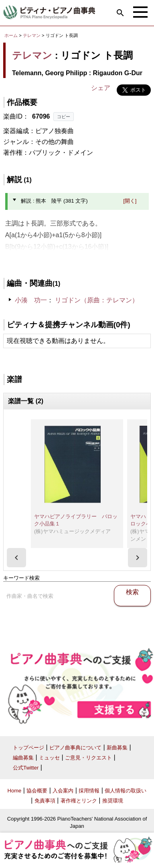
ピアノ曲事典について (75, 748)
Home (15, 791)
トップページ (28, 748)
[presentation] (16, 558)
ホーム (11, 35)
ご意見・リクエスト (88, 758)
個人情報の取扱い (126, 791)
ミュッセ (49, 758)
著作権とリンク (79, 801)
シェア (101, 88)
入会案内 (63, 791)
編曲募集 (23, 758)
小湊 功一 (31, 300)
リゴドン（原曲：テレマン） (97, 300)
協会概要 (37, 791)
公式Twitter (26, 768)
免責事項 (45, 801)
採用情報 (89, 791)
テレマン (32, 35)
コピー (64, 117)
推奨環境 (113, 801)
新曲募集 (117, 748)
